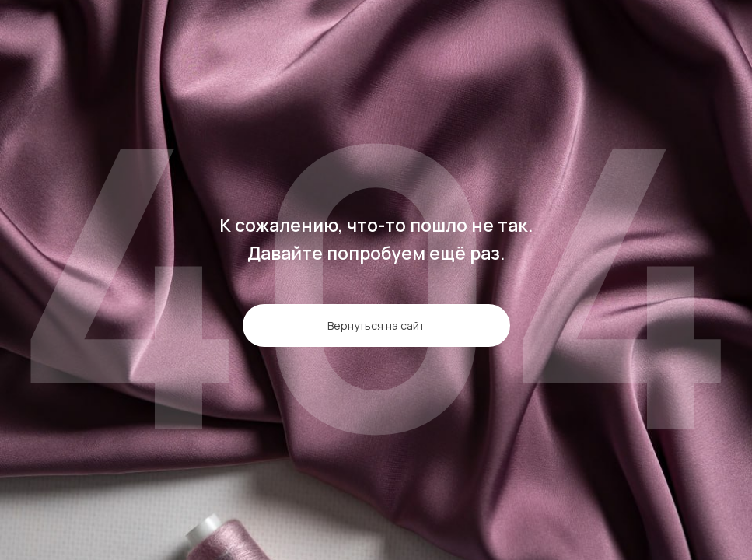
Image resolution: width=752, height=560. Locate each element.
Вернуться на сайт (376, 325)
